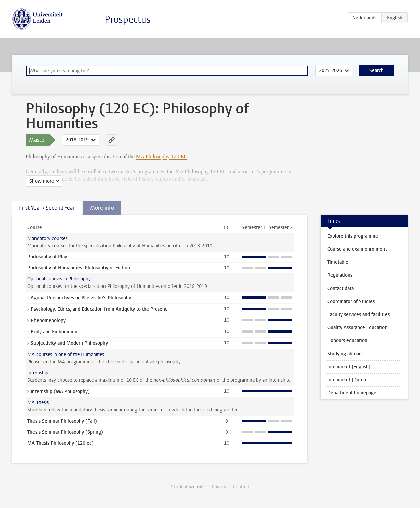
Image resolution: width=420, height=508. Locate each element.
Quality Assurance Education (357, 328)
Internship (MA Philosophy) (60, 392)
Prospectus (128, 20)
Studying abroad (344, 354)
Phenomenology (48, 321)
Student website (188, 487)
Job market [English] (349, 367)
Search (377, 71)
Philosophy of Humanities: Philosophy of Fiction (79, 268)
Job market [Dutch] (347, 380)
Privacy (219, 487)
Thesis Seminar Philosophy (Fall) (62, 421)
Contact (241, 487)
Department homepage (352, 393)
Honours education (347, 341)
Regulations (340, 275)
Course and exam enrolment (357, 249)
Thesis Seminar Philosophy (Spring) (65, 432)
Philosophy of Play (47, 257)
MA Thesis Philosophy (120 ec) (61, 443)
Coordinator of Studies (351, 301)
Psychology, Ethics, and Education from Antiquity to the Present (99, 309)
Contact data (340, 288)
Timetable (338, 262)
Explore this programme (353, 236)
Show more (42, 181)
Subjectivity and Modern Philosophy (69, 343)
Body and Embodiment (55, 332)
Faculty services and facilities (358, 314)
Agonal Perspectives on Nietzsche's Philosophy (81, 298)
